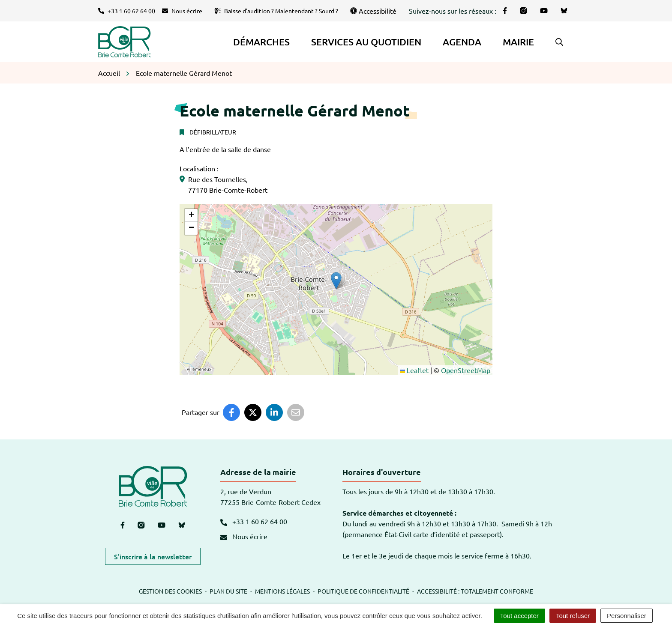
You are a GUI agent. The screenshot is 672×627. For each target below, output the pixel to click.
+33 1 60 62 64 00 (254, 521)
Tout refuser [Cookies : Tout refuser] (573, 616)
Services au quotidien (366, 42)
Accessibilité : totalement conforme (475, 591)
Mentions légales (282, 591)
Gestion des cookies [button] (170, 591)
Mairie (518, 42)
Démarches (261, 42)
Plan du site (228, 591)
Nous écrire (244, 536)
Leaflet (414, 370)
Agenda (462, 42)
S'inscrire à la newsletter (153, 556)
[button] (559, 42)
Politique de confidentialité (363, 591)
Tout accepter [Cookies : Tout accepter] (519, 616)
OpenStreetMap (466, 370)
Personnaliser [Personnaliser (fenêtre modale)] (627, 616)
